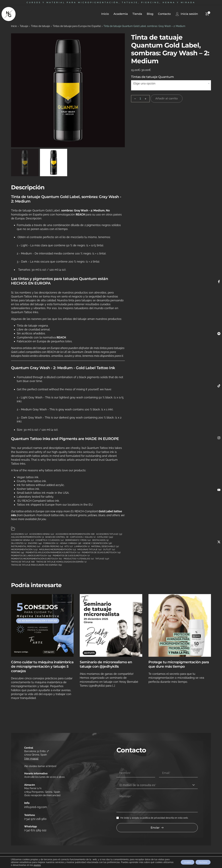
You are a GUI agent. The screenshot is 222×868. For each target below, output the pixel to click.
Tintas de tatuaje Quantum (152, 77)
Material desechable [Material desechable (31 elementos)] (105, 546)
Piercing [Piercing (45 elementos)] (18, 552)
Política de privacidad (50, 854)
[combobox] (157, 780)
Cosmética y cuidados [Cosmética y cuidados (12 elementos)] (50, 540)
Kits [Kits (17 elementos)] (69, 546)
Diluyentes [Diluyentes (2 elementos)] (19, 543)
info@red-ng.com (35, 806)
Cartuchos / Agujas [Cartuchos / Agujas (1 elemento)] (83, 537)
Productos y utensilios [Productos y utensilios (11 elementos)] (79, 559)
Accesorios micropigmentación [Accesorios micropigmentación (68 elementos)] (75, 534)
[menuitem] (103, 14)
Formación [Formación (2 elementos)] (51, 543)
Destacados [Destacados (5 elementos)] (100, 540)
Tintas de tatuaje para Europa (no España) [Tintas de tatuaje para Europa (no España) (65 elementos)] (36, 565)
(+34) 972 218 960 (34, 816)
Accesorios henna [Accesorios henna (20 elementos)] (42, 534)
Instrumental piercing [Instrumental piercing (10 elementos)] (26, 546)
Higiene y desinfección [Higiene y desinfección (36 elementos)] (97, 543)
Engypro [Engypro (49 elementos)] (35, 543)
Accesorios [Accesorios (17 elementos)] (19, 534)
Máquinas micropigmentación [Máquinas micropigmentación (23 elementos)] (57, 550)
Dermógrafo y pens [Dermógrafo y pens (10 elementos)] (78, 540)
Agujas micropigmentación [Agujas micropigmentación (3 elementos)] (27, 537)
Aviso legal (10, 854)
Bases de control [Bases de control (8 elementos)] (57, 537)
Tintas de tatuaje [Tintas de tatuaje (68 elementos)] (23, 562)
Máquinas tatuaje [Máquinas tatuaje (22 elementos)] (89, 550)
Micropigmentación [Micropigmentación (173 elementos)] (24, 550)
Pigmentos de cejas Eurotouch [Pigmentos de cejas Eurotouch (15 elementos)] (101, 552)
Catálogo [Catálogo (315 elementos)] (105, 537)
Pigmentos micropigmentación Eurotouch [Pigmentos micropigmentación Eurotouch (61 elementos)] (37, 559)
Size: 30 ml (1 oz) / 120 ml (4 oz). (37, 430)
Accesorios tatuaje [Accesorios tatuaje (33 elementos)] (109, 534)
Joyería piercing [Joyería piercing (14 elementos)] (52, 546)
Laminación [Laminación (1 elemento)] (82, 546)
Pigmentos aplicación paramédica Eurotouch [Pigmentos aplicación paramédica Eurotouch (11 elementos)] (53, 552)
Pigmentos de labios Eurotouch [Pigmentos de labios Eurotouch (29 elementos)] (31, 556)
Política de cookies (69, 854)
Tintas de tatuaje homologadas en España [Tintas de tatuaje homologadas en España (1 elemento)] (61, 562)
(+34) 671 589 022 (34, 827)
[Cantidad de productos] (140, 99)
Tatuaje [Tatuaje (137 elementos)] (102, 559)
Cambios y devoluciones (27, 854)
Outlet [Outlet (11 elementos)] (109, 550)
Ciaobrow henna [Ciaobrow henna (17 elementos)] (22, 540)
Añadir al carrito (166, 98)
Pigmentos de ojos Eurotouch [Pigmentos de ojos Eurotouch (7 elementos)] (71, 556)
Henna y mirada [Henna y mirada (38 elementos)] (71, 543)
